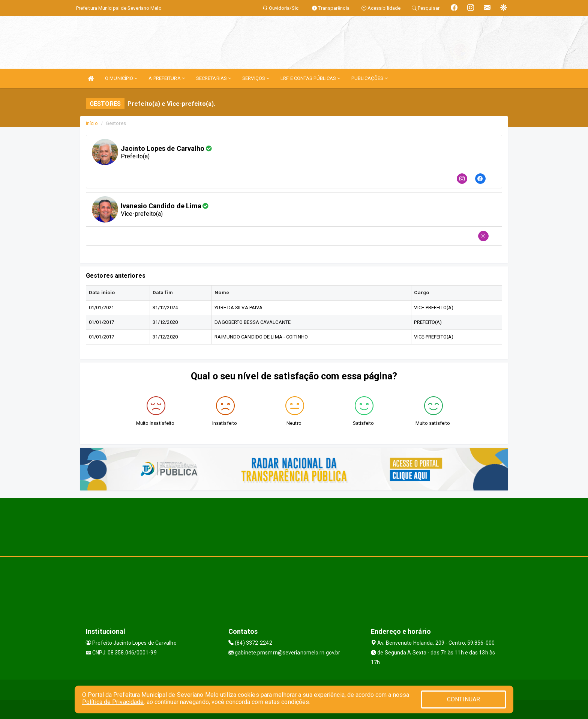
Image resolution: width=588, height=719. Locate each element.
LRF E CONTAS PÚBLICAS (310, 78)
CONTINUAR (463, 699)
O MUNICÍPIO (121, 78)
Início (92, 123)
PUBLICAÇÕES (369, 78)
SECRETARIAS (214, 78)
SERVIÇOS (256, 78)
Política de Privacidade (113, 702)
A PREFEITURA (166, 78)
